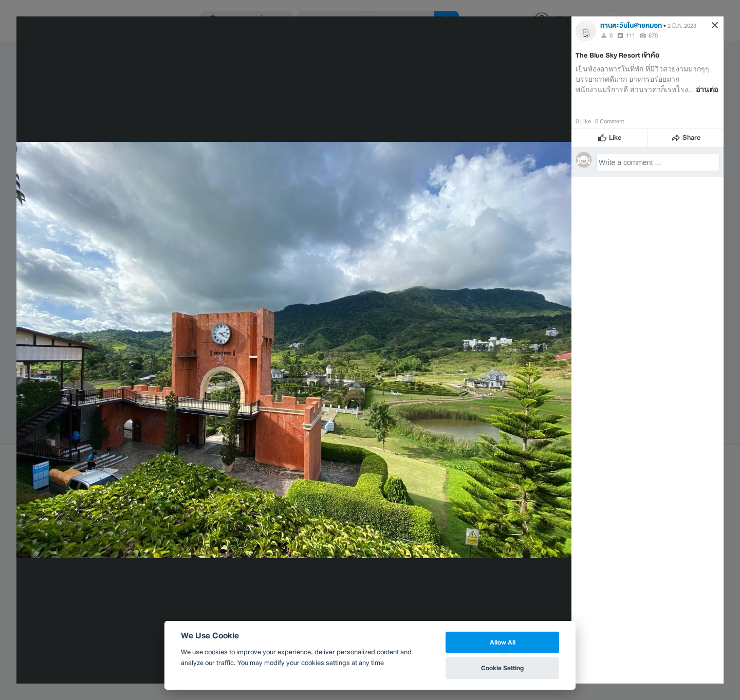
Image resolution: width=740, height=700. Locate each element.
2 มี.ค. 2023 (682, 26)
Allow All (503, 642)
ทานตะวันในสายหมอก (631, 25)
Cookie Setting (502, 668)
